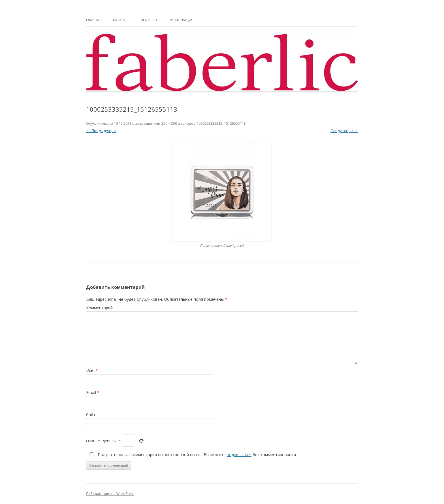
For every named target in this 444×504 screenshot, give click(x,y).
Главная (94, 20)
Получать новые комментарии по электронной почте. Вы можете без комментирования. (192, 455)
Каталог (121, 20)
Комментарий (99, 308)
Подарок (149, 20)
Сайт (91, 415)
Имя (92, 371)
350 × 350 (169, 123)
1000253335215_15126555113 (221, 123)
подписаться (239, 455)
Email (93, 392)
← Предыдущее (101, 131)
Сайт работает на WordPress (110, 494)
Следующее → (344, 131)
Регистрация (182, 20)
